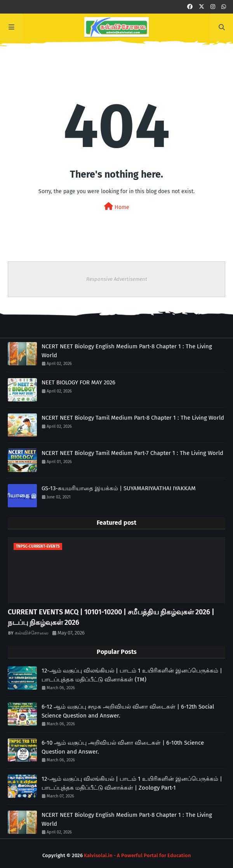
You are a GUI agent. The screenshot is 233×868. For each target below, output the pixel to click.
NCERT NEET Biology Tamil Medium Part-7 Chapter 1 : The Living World (132, 453)
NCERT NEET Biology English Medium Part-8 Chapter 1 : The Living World (127, 351)
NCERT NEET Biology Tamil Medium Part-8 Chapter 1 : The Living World (133, 418)
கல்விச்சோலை (32, 633)
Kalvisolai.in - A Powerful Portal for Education (137, 855)
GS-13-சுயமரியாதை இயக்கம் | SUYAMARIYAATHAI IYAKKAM (119, 488)
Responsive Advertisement (117, 279)
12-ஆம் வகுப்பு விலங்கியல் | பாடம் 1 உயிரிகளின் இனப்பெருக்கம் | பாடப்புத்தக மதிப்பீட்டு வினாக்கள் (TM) (132, 675)
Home (117, 207)
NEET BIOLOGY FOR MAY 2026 (78, 382)
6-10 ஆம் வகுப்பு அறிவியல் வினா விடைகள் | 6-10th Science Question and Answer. (123, 747)
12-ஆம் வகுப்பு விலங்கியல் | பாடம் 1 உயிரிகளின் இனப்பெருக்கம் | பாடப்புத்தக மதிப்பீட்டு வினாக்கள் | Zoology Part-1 (132, 783)
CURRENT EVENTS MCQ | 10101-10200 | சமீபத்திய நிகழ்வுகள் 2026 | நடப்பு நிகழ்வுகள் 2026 (111, 617)
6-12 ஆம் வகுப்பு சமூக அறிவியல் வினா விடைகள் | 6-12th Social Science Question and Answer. (128, 711)
